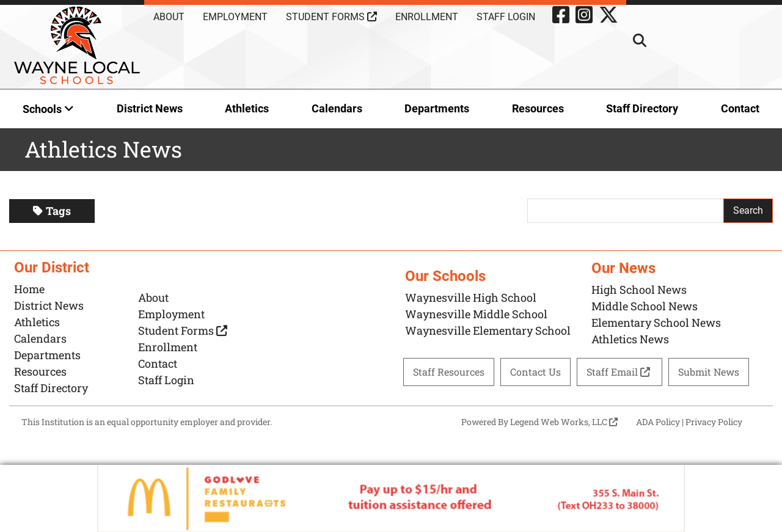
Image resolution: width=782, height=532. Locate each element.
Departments (437, 108)
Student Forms (331, 17)
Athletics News (630, 339)
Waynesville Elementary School (488, 330)
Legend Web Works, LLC (564, 422)
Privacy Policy (714, 422)
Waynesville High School (471, 297)
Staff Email (619, 372)
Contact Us (535, 372)
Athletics (247, 108)
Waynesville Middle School (476, 314)
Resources (538, 108)
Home (29, 289)
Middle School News (645, 306)
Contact (740, 108)
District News (150, 108)
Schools (48, 109)
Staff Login (506, 17)
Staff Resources (449, 372)
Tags (52, 211)
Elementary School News (656, 322)
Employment (235, 17)
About (169, 17)
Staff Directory (642, 108)
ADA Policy (658, 422)
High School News (639, 290)
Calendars (337, 108)
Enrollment (427, 17)
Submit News (709, 372)
